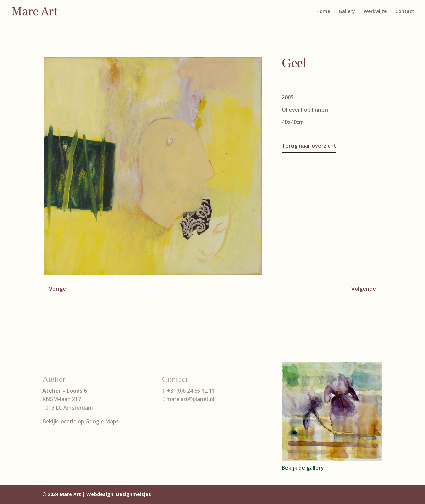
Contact (405, 12)
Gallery (347, 12)
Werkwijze (375, 12)
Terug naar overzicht (309, 146)
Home (323, 12)
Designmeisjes (133, 494)
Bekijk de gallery (303, 468)
